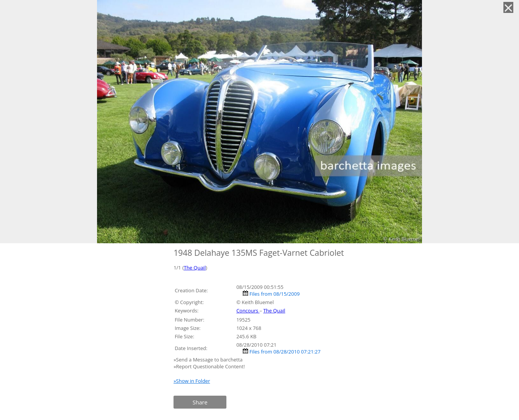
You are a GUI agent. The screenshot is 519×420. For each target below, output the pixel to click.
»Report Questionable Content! (209, 366)
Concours (248, 311)
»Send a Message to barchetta (209, 360)
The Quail (195, 268)
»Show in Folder (192, 381)
